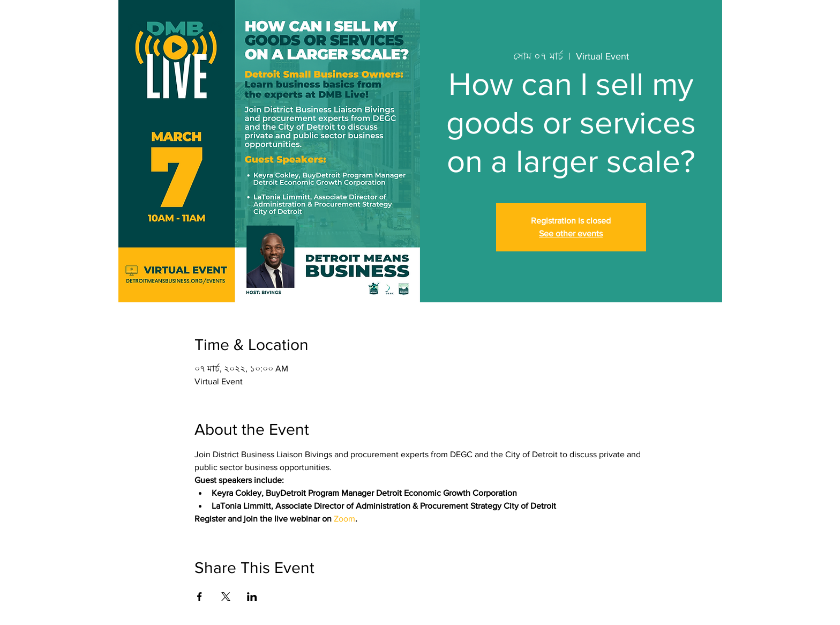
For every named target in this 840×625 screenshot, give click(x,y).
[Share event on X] (226, 597)
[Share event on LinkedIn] (252, 597)
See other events (571, 233)
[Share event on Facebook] (200, 597)
